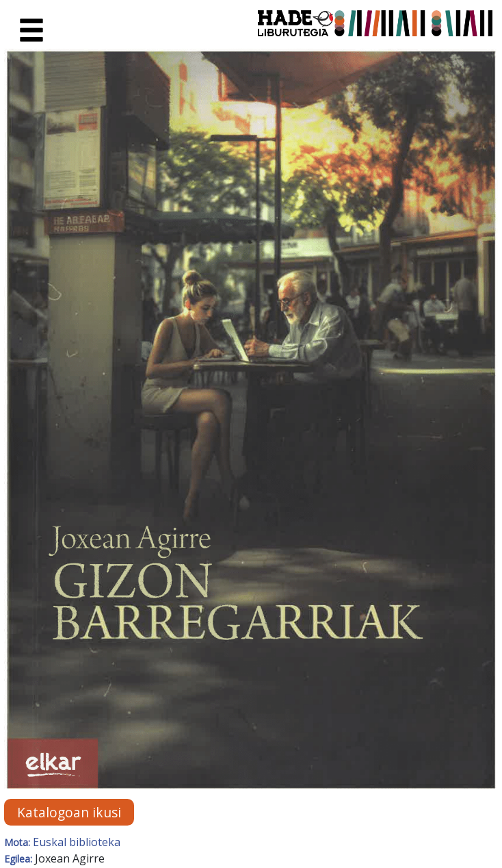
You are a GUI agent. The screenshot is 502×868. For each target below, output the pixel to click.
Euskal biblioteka (77, 842)
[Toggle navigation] (31, 31)
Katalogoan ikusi (69, 812)
